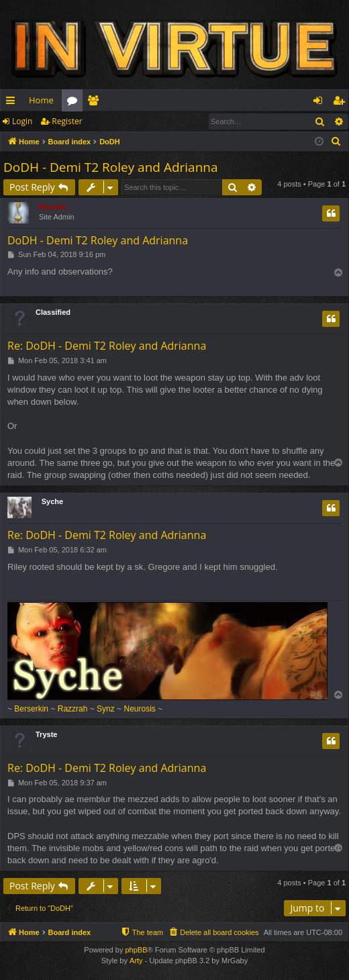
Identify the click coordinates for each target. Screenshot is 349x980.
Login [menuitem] (320, 103)
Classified (53, 312)
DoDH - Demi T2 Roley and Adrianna (111, 167)
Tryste (46, 734)
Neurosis (139, 709)
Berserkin (31, 709)
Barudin (53, 207)
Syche (52, 501)
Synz (106, 709)
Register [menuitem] (342, 103)
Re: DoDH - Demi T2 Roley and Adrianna (107, 346)
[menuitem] (336, 142)
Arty (136, 961)
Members (96, 103)
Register (67, 121)
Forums (75, 103)
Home (41, 100)
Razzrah (73, 709)
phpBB (136, 950)
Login (22, 121)
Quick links (13, 103)
